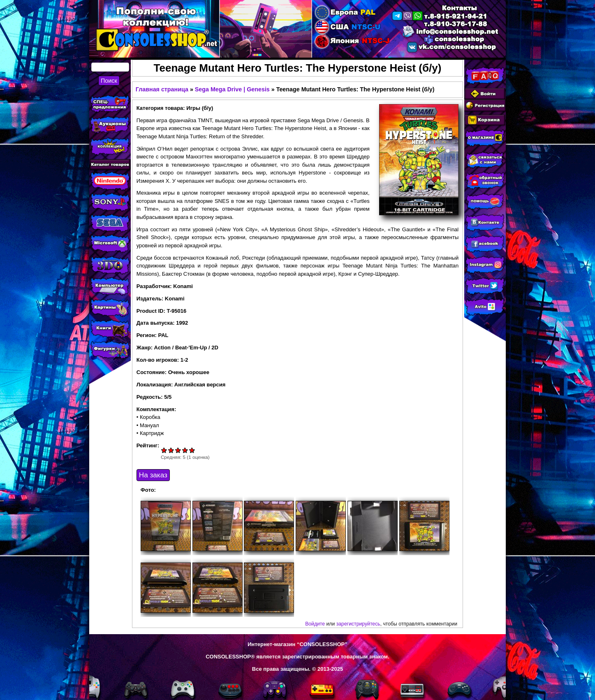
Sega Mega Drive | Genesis (232, 89)
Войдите (315, 624)
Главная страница (162, 89)
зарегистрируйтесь (358, 624)
